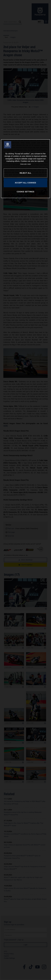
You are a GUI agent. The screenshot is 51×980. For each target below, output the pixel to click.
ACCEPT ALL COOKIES (25, 183)
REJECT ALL (25, 173)
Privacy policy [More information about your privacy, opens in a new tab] (24, 164)
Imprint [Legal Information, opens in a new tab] (29, 164)
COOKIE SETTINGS (25, 192)
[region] (25, 169)
